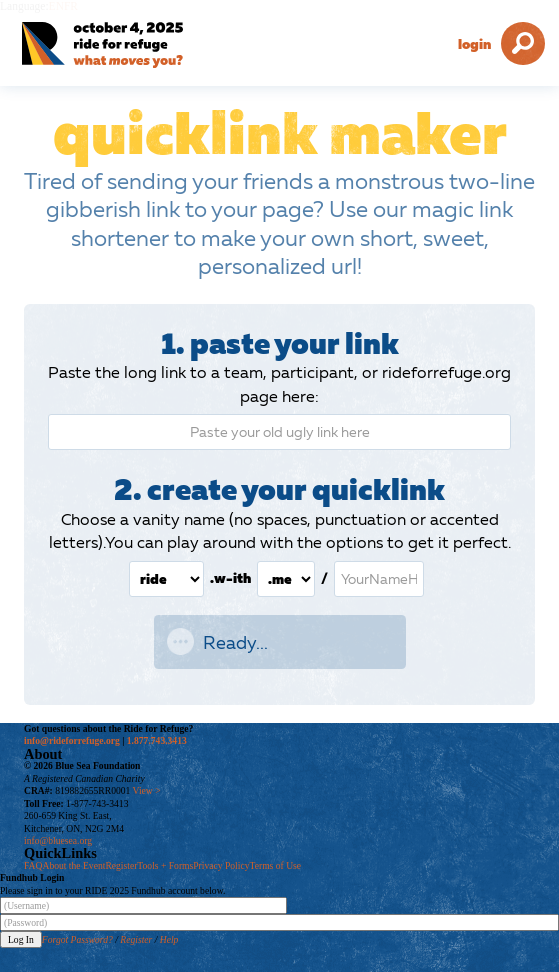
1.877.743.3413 (157, 740)
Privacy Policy (221, 865)
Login (474, 43)
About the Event (73, 865)
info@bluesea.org (58, 840)
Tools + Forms (165, 865)
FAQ (33, 865)
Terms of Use (276, 865)
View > (147, 790)
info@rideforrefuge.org (72, 740)
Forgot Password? (77, 939)
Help (169, 939)
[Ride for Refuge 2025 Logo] (130, 45)
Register (121, 865)
